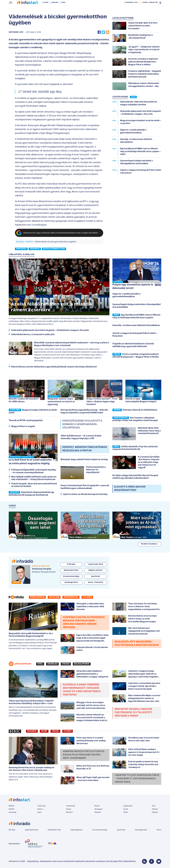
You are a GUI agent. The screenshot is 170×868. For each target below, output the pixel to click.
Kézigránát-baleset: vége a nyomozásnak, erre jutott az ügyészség (61, 402)
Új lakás (87, 597)
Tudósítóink (71, 806)
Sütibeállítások (129, 862)
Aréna (159, 830)
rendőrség (21, 249)
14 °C (158, 3)
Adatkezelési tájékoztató (75, 862)
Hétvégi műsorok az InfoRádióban (140, 410)
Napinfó (98, 813)
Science (68, 731)
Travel (55, 731)
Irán (64, 8)
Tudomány (42, 806)
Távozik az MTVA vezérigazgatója (26, 421)
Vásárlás (52, 664)
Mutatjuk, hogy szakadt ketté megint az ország (84, 460)
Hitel (40, 664)
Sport (44, 731)
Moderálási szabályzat (96, 862)
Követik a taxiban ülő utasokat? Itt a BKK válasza (24, 401)
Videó (126, 813)
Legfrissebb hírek (31, 830)
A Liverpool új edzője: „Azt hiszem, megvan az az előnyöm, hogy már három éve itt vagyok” (149, 463)
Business (32, 731)
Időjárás (155, 813)
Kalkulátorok (82, 664)
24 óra (46, 8)
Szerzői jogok (112, 862)
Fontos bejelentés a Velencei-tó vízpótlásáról (96, 470)
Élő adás (71, 565)
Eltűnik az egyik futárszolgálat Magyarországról (141, 401)
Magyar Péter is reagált (23, 427)
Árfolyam (54, 597)
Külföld (11, 809)
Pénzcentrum (37, 597)
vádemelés (35, 249)
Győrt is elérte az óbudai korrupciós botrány (85, 495)
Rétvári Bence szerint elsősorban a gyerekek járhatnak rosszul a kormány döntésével (54, 367)
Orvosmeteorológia (100, 830)
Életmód (69, 813)
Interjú (69, 809)
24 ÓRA (133, 97)
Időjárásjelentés (77, 830)
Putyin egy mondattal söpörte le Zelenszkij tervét (133, 287)
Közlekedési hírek (54, 830)
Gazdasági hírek (141, 830)
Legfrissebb (128, 806)
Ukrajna (55, 8)
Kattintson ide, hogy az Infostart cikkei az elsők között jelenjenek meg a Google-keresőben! (61, 233)
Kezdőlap (20, 242)
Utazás (66, 664)
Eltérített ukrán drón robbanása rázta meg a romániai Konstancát (149, 431)
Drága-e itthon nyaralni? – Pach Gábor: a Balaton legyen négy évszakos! (102, 402)
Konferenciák (71, 597)
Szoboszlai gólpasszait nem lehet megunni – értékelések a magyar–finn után (50, 331)
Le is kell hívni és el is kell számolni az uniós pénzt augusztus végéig (30, 462)
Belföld (29, 242)
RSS (120, 862)
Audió (126, 809)
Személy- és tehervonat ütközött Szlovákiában (136, 326)
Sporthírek (121, 830)
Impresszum (58, 862)
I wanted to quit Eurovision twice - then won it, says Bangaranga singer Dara (137, 779)
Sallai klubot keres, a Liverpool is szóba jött (33, 335)
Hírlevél (155, 809)
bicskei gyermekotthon (54, 249)
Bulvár (97, 806)
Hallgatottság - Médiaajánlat (39, 862)
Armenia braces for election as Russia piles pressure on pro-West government (84, 755)
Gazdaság (12, 813)
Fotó (154, 806)
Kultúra (40, 809)
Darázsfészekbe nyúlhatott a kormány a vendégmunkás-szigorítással (82, 425)
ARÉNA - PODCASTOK (150, 8)
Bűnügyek (98, 809)
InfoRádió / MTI (16, 32)
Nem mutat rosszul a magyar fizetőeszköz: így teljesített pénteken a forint (133, 713)
